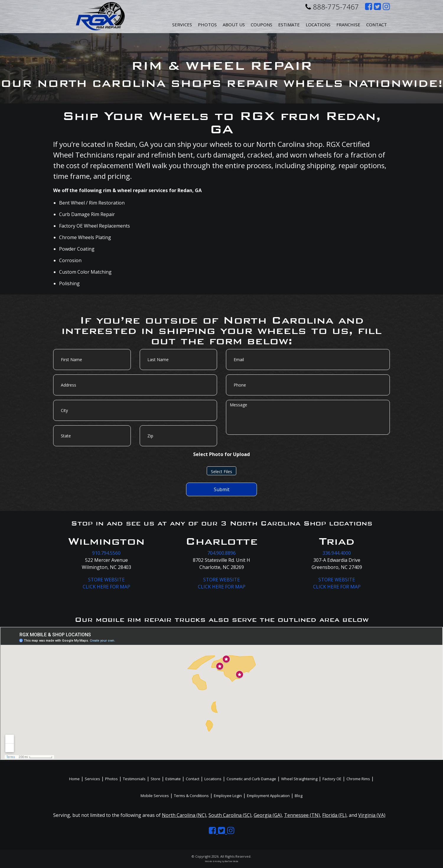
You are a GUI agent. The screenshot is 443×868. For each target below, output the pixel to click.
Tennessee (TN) (302, 815)
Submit (222, 489)
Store (155, 779)
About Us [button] (234, 25)
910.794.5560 (106, 553)
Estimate (289, 25)
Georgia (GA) (268, 815)
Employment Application (268, 796)
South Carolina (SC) (230, 815)
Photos (207, 25)
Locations (213, 779)
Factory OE (332, 779)
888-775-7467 (332, 7)
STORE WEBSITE (106, 580)
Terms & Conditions (191, 796)
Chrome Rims (358, 779)
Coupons (262, 25)
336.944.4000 (337, 553)
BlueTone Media (231, 861)
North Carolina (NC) (184, 815)
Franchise (348, 25)
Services (182, 25)
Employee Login (228, 796)
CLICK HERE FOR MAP (106, 587)
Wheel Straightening (299, 779)
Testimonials (134, 779)
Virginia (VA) (372, 815)
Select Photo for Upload (221, 454)
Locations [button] (318, 25)
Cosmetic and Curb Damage (251, 779)
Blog (299, 796)
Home (74, 779)
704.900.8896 (221, 553)
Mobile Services (155, 796)
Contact (377, 25)
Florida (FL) (334, 815)
